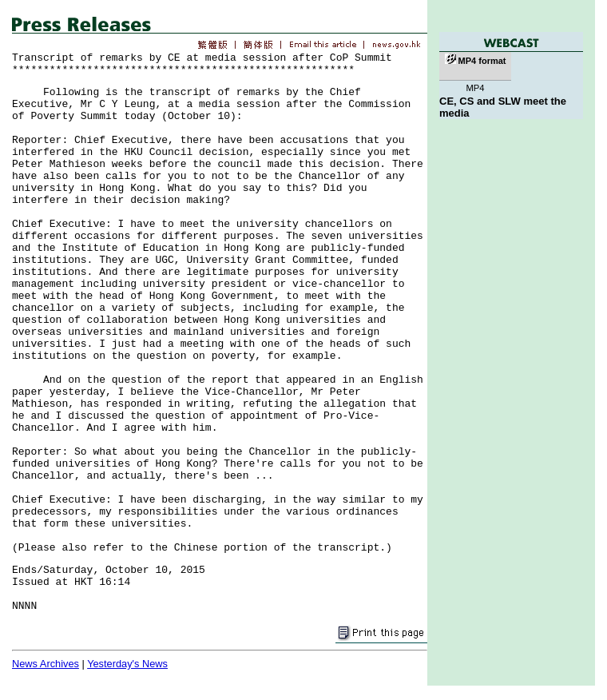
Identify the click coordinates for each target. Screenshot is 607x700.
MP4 (475, 88)
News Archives (46, 664)
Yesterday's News (127, 664)
